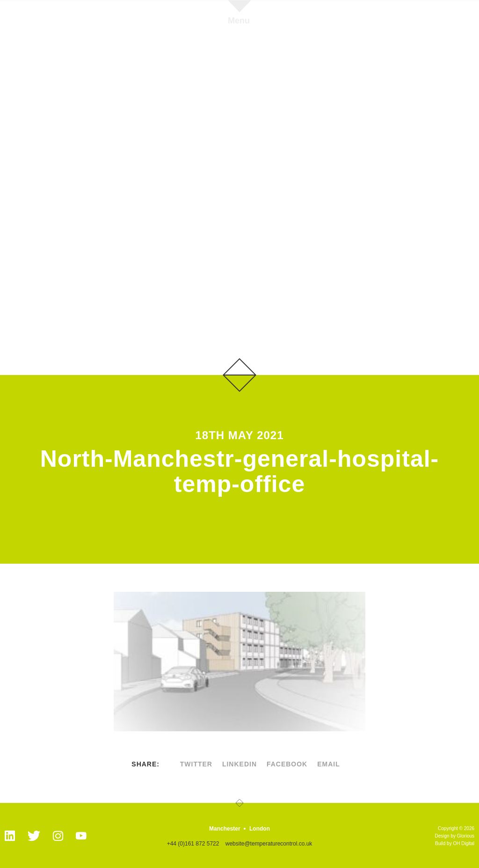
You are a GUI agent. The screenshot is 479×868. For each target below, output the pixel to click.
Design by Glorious (455, 836)
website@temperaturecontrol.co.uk (269, 844)
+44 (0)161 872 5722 (193, 844)
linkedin (239, 764)
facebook (287, 764)
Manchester (225, 829)
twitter (196, 764)
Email (329, 764)
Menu (239, 20)
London (260, 829)
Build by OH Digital (455, 843)
